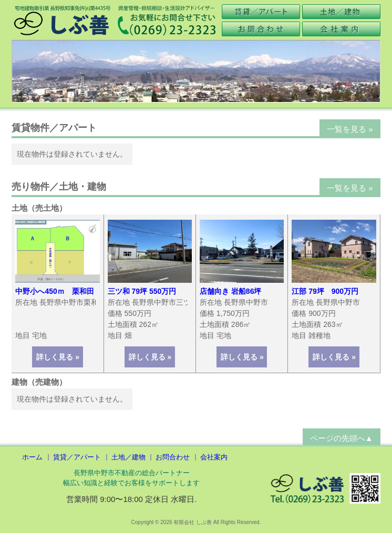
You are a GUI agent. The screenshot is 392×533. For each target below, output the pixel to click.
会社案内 (214, 457)
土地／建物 (128, 457)
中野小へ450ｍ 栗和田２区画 (65, 291)
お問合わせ (173, 457)
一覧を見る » (350, 129)
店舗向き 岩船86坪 (230, 291)
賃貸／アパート (77, 457)
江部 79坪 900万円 (325, 291)
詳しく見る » (58, 357)
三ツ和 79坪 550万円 (142, 291)
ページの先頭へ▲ (342, 438)
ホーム (32, 457)
